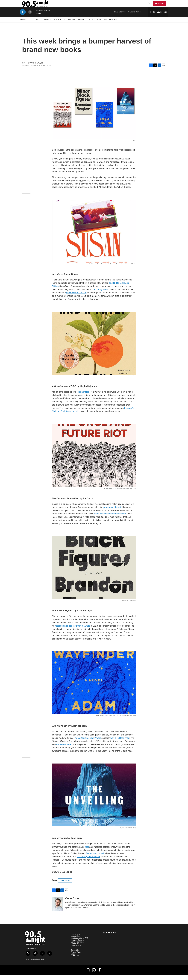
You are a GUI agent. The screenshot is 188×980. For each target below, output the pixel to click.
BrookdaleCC (111, 25)
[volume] (30, 17)
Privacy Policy (76, 957)
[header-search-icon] (150, 6)
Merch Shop (75, 942)
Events (72, 25)
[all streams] (158, 17)
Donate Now (76, 940)
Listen (35, 25)
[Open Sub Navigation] (28, 25)
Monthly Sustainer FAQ (80, 944)
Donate (162, 6)
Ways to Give (76, 951)
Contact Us (95, 25)
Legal (73, 959)
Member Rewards (78, 945)
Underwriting (76, 949)
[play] (23, 17)
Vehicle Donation (77, 947)
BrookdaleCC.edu (109, 938)
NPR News (65, 886)
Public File (75, 961)
